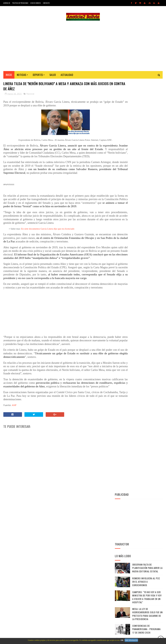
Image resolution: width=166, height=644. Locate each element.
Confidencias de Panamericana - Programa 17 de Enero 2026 (146, 219)
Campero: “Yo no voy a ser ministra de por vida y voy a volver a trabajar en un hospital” (147, 187)
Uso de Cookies (36, 3)
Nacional (30, 96)
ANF (14, 432)
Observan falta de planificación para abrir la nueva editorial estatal (147, 157)
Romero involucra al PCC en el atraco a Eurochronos (146, 171)
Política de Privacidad (20, 3)
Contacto (46, 3)
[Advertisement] (83, 46)
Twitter (139, 258)
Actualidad (67, 76)
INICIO (9, 76)
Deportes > (39, 76)
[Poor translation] (11, 600)
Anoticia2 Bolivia (132, 239)
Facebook (139, 265)
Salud (53, 76)
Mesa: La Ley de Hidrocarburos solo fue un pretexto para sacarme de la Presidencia (147, 203)
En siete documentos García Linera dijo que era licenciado (48, 241)
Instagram (139, 272)
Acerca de (7, 3)
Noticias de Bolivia (25, 582)
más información (131, 640)
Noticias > (22, 76)
